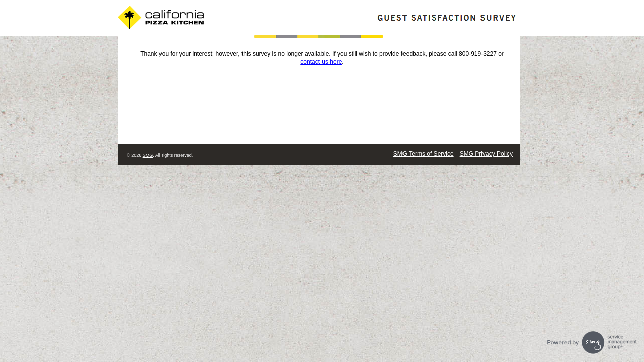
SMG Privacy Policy (486, 154)
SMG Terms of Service (424, 154)
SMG (148, 155)
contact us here (321, 62)
